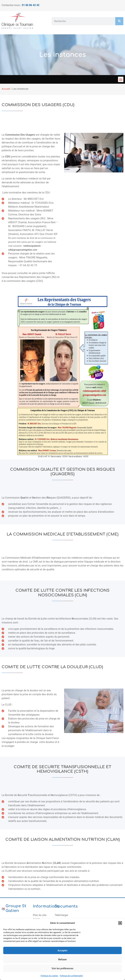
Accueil (6, 89)
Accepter (62, 951)
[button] (120, 923)
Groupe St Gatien (16, 908)
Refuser (62, 959)
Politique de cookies (49, 976)
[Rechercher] (119, 21)
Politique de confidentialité (71, 976)
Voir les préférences (62, 968)
